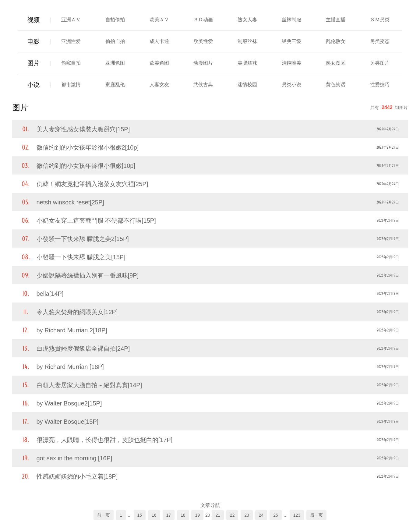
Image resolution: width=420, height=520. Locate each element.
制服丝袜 (247, 41)
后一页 (316, 515)
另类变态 (380, 41)
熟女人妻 (247, 20)
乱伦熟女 (336, 41)
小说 (34, 85)
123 (297, 515)
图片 (34, 63)
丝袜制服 (291, 20)
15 (140, 515)
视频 (34, 20)
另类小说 (291, 85)
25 (276, 515)
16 (154, 515)
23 (247, 515)
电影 (34, 41)
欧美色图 (159, 63)
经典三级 (291, 41)
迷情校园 (247, 85)
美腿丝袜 (247, 63)
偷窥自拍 (71, 63)
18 (183, 515)
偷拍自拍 (115, 41)
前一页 (104, 515)
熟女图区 (336, 63)
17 (169, 515)
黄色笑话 (336, 85)
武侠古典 (203, 85)
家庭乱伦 (115, 85)
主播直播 (336, 20)
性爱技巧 (380, 85)
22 (232, 515)
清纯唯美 (291, 63)
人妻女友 (159, 85)
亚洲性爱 (71, 41)
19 (197, 515)
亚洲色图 (115, 63)
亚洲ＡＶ (71, 20)
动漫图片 (203, 63)
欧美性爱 (203, 41)
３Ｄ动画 (203, 20)
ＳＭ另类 (380, 20)
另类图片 (380, 63)
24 (261, 515)
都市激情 (71, 85)
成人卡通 (159, 41)
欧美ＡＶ (159, 20)
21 (218, 515)
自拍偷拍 (115, 20)
